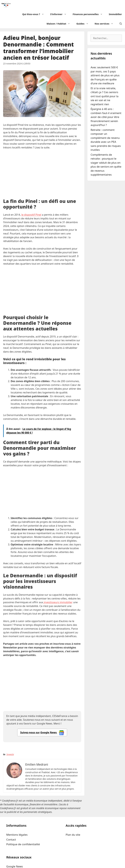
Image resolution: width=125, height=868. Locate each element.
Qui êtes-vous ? (35, 14)
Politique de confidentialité (23, 844)
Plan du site (73, 835)
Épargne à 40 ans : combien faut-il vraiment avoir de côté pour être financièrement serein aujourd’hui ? (106, 117)
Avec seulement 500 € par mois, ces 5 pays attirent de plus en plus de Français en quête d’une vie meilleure (105, 75)
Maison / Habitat (60, 24)
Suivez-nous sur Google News (42, 733)
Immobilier (115, 14)
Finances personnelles (89, 14)
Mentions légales (17, 835)
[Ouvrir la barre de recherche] (121, 24)
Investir (10, 754)
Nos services (106, 24)
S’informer (60, 14)
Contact (11, 839)
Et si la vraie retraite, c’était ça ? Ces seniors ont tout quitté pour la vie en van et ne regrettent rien (105, 96)
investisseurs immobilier (58, 602)
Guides (84, 24)
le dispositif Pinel (31, 215)
